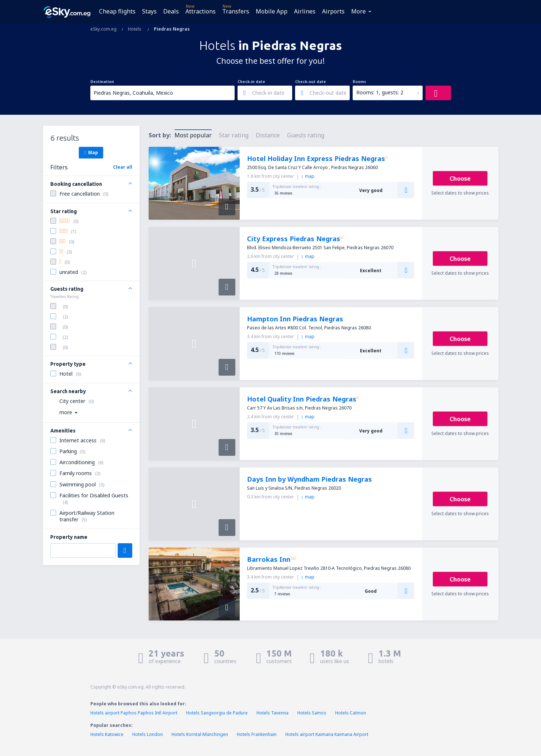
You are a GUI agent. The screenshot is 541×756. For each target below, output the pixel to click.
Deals (171, 11)
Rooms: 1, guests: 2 (380, 92)
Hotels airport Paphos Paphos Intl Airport (134, 713)
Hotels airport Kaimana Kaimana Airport (327, 734)
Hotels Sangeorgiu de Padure (217, 713)
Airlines (305, 11)
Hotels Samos (312, 713)
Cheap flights (117, 11)
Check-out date (311, 82)
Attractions (201, 11)
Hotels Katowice (107, 734)
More (358, 11)
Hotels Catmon (351, 713)
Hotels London (148, 734)
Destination (102, 82)
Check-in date (251, 82)
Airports (333, 11)
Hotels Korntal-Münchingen (200, 734)
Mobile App (272, 11)
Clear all (123, 167)
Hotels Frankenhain (257, 734)
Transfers (236, 11)
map (308, 176)
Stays (149, 11)
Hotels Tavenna (273, 713)
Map (91, 152)
